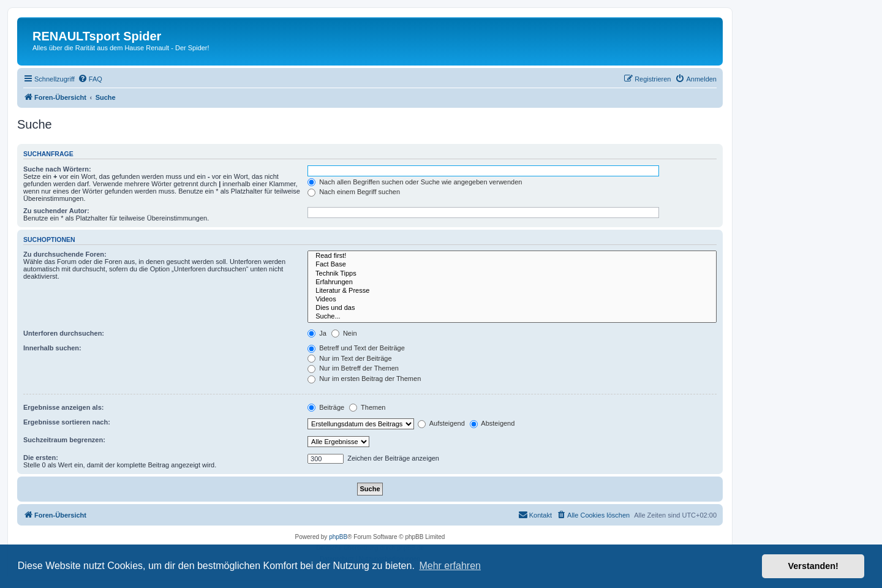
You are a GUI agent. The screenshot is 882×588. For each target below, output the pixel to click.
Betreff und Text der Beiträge (356, 348)
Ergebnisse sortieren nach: (67, 422)
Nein (344, 333)
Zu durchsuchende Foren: (65, 254)
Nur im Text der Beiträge (349, 358)
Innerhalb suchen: (52, 348)
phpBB (338, 537)
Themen (367, 407)
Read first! (512, 256)
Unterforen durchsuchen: (64, 333)
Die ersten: (41, 458)
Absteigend (492, 423)
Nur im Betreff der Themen (353, 368)
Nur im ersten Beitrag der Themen (364, 379)
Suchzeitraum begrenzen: (64, 440)
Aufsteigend (441, 423)
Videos (512, 300)
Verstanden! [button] (813, 566)
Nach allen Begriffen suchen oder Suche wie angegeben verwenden (415, 182)
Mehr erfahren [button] (450, 566)
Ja (317, 333)
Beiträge (326, 407)
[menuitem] (90, 79)
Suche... (512, 317)
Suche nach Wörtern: (57, 169)
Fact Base (512, 265)
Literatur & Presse (512, 291)
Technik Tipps (512, 274)
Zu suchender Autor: (56, 211)
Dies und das (512, 308)
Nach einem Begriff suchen (354, 192)
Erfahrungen (512, 282)
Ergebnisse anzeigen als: (63, 407)
